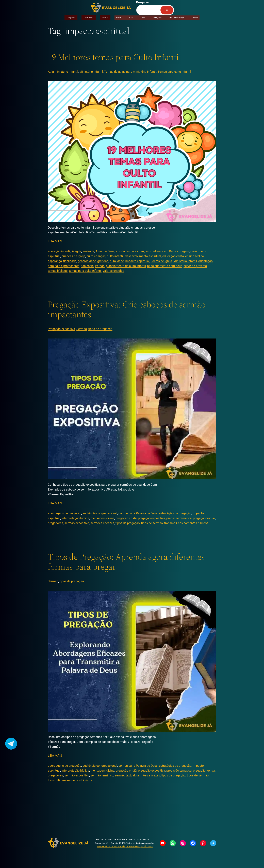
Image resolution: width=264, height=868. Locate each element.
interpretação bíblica (75, 518)
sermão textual (125, 775)
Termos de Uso (133, 846)
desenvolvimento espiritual (143, 256)
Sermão (82, 329)
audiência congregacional (100, 513)
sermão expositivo (77, 523)
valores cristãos (114, 271)
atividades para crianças (132, 251)
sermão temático (102, 775)
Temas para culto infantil (174, 72)
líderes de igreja (161, 261)
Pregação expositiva (61, 329)
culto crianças (96, 256)
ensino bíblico (195, 256)
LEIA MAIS (55, 241)
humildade (117, 261)
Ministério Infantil (91, 72)
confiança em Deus (163, 251)
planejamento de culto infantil (126, 266)
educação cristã (173, 256)
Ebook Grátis (146, 846)
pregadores (55, 523)
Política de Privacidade (114, 846)
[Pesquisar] (167, 10)
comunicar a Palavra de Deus (138, 513)
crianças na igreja (73, 256)
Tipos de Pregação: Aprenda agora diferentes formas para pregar (126, 562)
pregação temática (179, 518)
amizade (88, 251)
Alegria (77, 251)
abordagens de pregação (65, 513)
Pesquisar (143, 2)
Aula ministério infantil (63, 72)
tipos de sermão (152, 523)
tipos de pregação (100, 329)
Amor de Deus (105, 251)
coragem (183, 251)
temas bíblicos (58, 271)
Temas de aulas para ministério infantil (130, 72)
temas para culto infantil (85, 271)
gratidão (103, 261)
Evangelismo (71, 18)
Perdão (100, 266)
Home (100, 846)
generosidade (87, 261)
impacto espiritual (137, 261)
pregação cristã (126, 518)
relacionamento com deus (165, 266)
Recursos (105, 18)
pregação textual (204, 518)
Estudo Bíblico (89, 18)
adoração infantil (59, 251)
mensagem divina (103, 518)
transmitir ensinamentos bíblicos (186, 523)
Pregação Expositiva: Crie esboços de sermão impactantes (127, 309)
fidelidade (70, 261)
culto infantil (115, 256)
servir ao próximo (195, 266)
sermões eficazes (102, 523)
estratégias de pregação (175, 513)
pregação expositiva (151, 518)
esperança (55, 261)
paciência (87, 266)
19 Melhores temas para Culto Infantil (114, 57)
